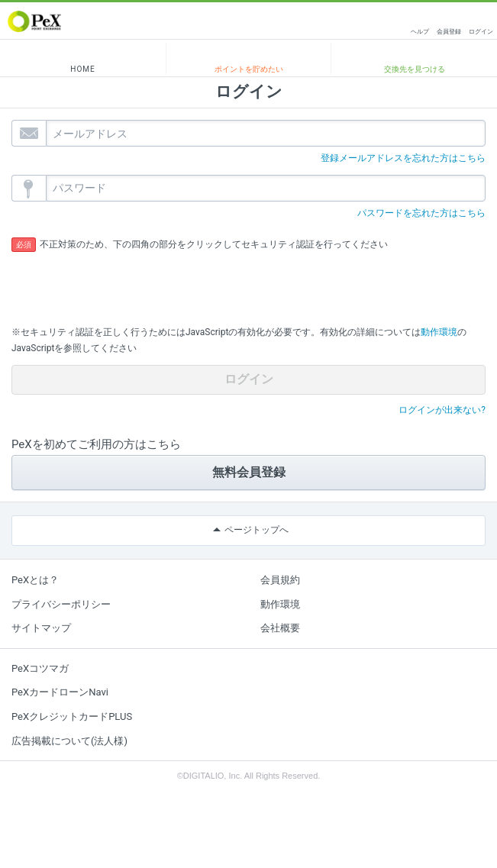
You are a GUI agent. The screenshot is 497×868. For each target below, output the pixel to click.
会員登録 (449, 32)
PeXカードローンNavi (60, 692)
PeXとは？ (35, 580)
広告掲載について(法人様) (69, 741)
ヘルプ (420, 32)
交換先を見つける (415, 69)
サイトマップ (41, 628)
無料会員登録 (249, 472)
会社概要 (280, 628)
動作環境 (439, 332)
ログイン (481, 32)
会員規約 (280, 580)
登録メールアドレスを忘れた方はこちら (403, 158)
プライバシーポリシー (61, 604)
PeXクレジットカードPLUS (72, 716)
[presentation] (127, 283)
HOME (82, 69)
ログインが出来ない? (442, 410)
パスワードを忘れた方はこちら (421, 213)
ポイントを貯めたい (249, 69)
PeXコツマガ (40, 668)
